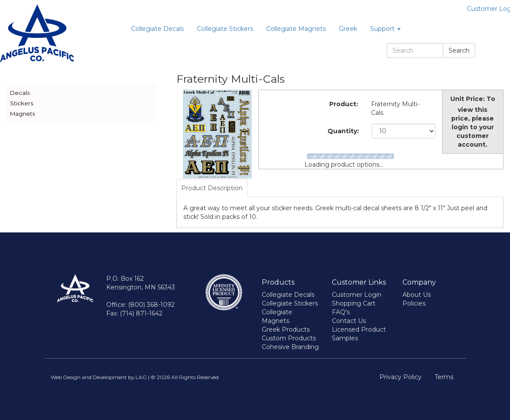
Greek (348, 29)
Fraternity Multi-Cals (395, 108)
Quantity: (343, 131)
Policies (414, 303)
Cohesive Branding (290, 347)
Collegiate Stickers (225, 29)
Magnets (22, 114)
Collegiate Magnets (296, 29)
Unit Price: (468, 99)
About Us (417, 295)
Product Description (212, 188)
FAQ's (341, 312)
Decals (20, 93)
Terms (444, 377)
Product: (344, 104)
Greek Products (286, 329)
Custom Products (289, 338)
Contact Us (349, 321)
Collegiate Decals (157, 29)
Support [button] (385, 29)
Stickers (22, 103)
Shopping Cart (354, 303)
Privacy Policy (400, 377)
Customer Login (357, 295)
